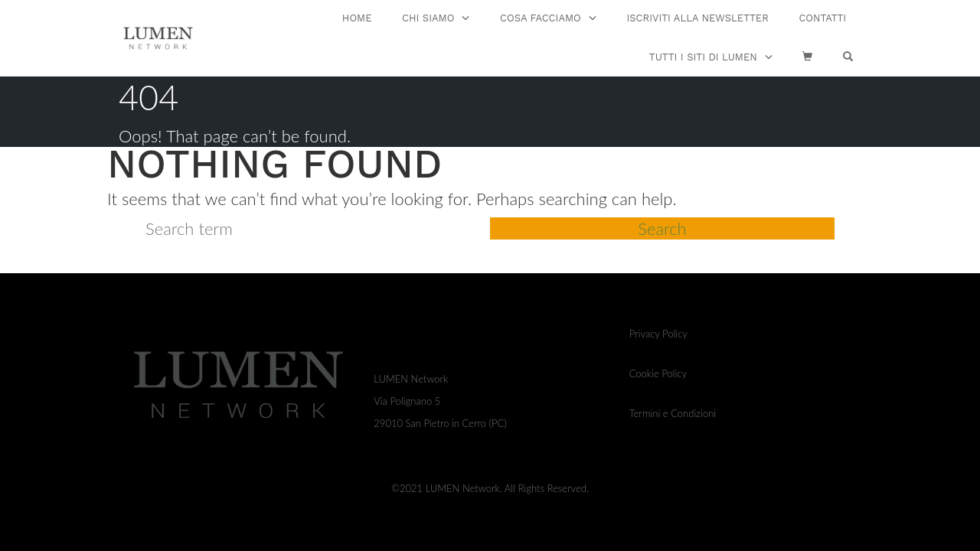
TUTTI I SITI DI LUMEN (703, 57)
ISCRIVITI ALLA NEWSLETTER (697, 18)
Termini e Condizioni (673, 413)
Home (357, 18)
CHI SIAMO (428, 18)
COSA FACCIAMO (541, 18)
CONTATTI (822, 18)
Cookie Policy (658, 373)
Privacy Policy (658, 334)
